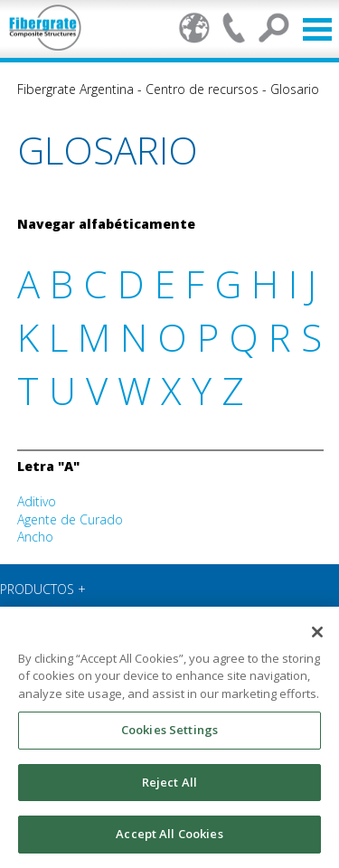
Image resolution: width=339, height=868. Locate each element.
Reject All (169, 782)
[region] (169, 737)
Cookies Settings (169, 730)
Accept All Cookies (169, 834)
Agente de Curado (70, 519)
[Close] (317, 632)
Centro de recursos (202, 89)
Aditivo (37, 501)
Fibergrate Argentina (75, 89)
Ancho (35, 537)
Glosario (295, 89)
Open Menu (317, 29)
